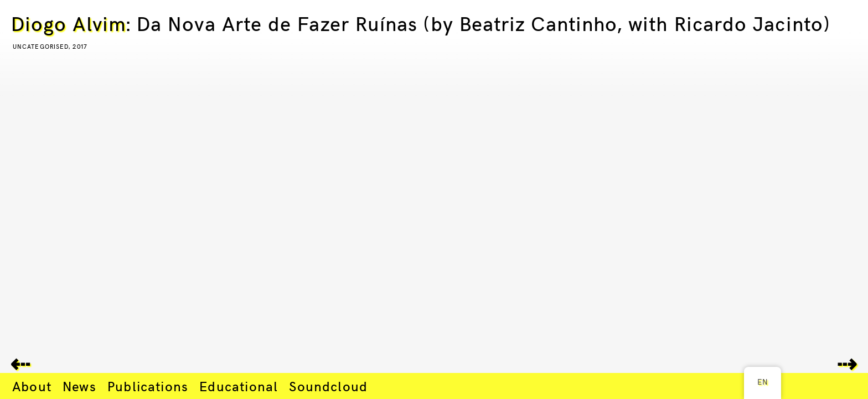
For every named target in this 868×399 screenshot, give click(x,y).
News (79, 386)
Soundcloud (328, 386)
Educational (239, 386)
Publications (148, 386)
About (32, 386)
